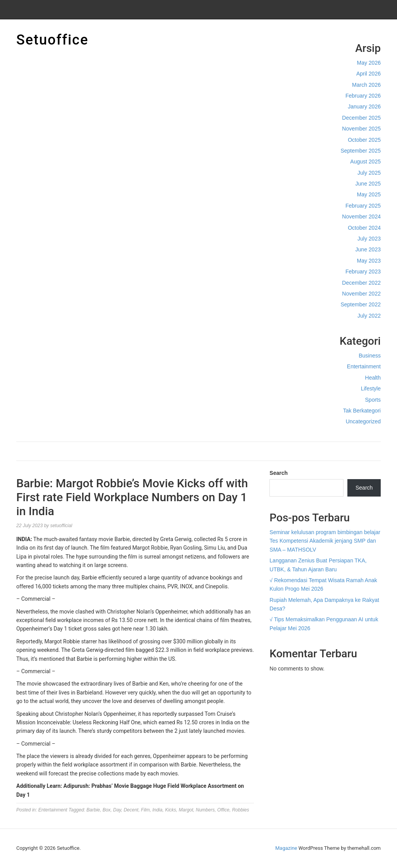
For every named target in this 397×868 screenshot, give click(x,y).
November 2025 (361, 129)
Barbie (93, 810)
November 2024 (361, 217)
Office (223, 810)
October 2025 (364, 140)
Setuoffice (52, 40)
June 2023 (368, 249)
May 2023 (369, 261)
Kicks (171, 810)
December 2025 (361, 118)
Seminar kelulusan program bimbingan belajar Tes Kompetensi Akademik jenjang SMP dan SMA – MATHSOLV (325, 541)
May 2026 (369, 63)
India (157, 810)
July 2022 (369, 316)
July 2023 (369, 239)
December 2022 (361, 283)
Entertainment (364, 366)
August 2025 (365, 162)
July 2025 (369, 173)
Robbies (240, 810)
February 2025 (363, 206)
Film (146, 810)
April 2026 (369, 74)
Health (373, 378)
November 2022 (361, 294)
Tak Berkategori (362, 411)
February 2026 (363, 96)
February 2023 (363, 272)
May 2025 (369, 194)
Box (106, 810)
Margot (186, 810)
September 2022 (361, 304)
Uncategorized (363, 421)
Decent (131, 810)
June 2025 (368, 184)
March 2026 (366, 85)
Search (279, 473)
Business (370, 356)
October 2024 (364, 228)
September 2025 (361, 151)
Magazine (286, 848)
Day (117, 810)
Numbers (205, 810)
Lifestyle (371, 388)
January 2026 (364, 107)
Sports (373, 400)
